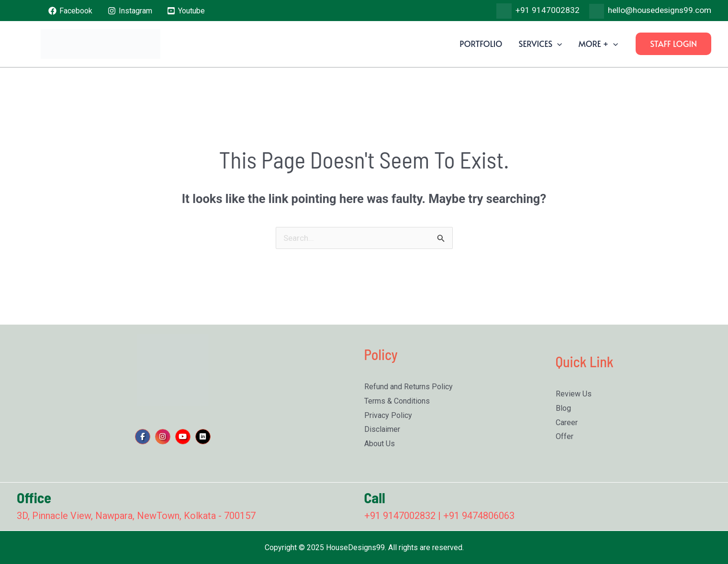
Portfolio (481, 44)
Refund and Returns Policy (409, 387)
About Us (380, 444)
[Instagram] (130, 11)
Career (567, 423)
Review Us (574, 394)
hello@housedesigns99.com (660, 10)
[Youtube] (186, 11)
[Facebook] (71, 11)
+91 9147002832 (548, 10)
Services (540, 44)
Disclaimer (382, 429)
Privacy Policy (388, 415)
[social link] (143, 437)
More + (598, 44)
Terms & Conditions (397, 401)
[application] (557, 44)
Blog (563, 408)
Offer (565, 436)
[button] (673, 44)
